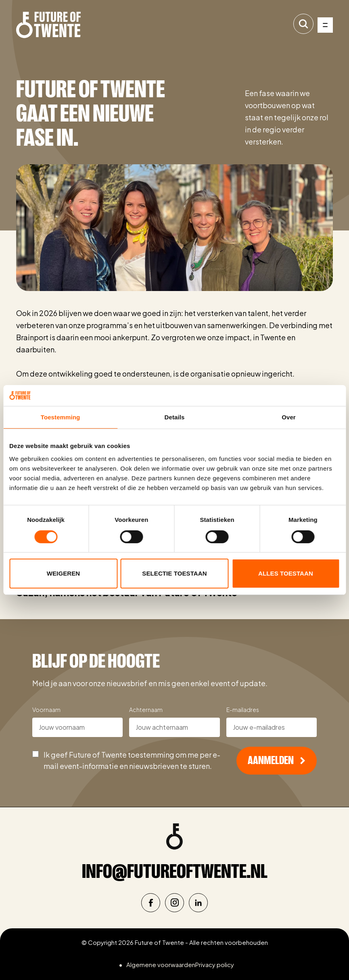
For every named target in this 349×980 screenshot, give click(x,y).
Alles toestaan (286, 573)
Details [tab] (175, 417)
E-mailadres (243, 710)
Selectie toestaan (174, 573)
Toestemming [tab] (61, 417)
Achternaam (146, 710)
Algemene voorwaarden (161, 964)
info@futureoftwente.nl (175, 871)
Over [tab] (289, 417)
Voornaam (46, 710)
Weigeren (63, 573)
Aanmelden (277, 760)
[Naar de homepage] (48, 25)
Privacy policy (215, 964)
